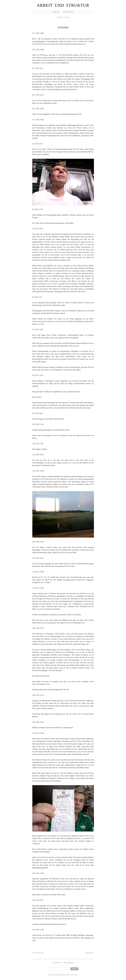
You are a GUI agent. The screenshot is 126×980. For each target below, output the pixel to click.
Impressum (68, 12)
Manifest (76, 975)
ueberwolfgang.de (68, 963)
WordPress (68, 975)
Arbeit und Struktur (63, 5)
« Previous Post (38, 953)
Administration (57, 963)
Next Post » (89, 953)
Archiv (56, 12)
